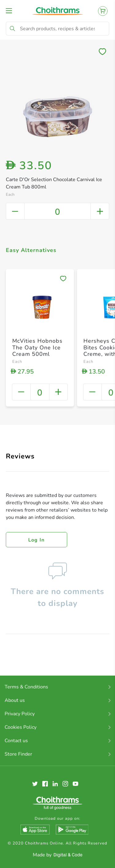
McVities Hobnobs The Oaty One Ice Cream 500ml (37, 347)
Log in (36, 540)
